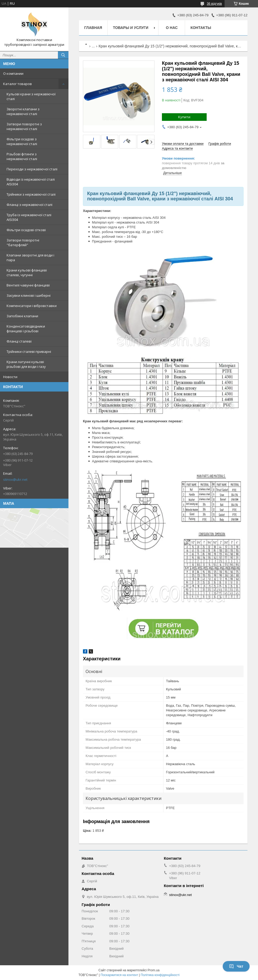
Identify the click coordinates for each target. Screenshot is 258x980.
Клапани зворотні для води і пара (30, 258)
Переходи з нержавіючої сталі (32, 169)
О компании (13, 73)
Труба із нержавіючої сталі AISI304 (29, 217)
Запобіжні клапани (22, 316)
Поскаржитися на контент (119, 975)
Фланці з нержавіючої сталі (29, 205)
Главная (93, 28)
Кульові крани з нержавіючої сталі (31, 96)
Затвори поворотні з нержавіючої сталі (24, 126)
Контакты (201, 28)
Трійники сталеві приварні (29, 352)
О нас (172, 28)
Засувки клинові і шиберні (29, 295)
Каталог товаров (18, 84)
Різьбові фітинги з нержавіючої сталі (22, 156)
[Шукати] (63, 55)
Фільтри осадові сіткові (26, 230)
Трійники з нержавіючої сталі (31, 194)
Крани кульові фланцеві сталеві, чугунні (27, 273)
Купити (184, 117)
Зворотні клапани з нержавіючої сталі (23, 111)
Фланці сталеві (19, 341)
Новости (10, 377)
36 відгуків (214, 4)
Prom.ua (154, 970)
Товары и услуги (131, 28)
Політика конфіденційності (160, 975)
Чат (236, 966)
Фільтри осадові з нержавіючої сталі (22, 141)
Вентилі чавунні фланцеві (28, 285)
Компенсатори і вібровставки (32, 306)
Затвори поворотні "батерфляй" (23, 242)
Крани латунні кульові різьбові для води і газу (26, 364)
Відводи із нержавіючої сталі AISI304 (31, 182)
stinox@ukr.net (15, 479)
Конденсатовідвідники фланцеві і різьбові (26, 329)
